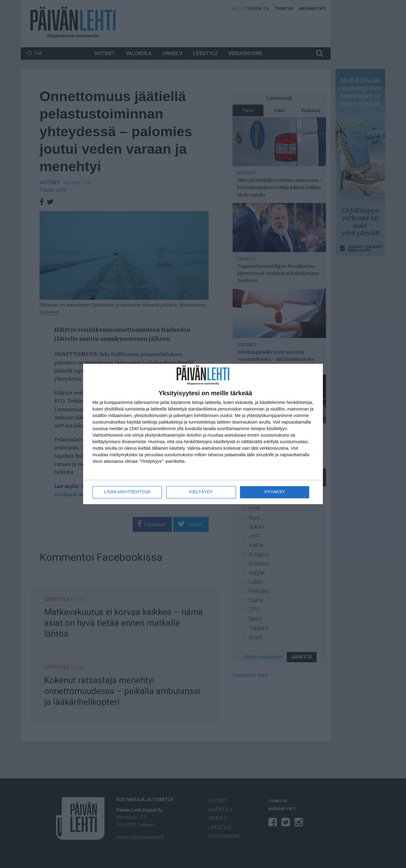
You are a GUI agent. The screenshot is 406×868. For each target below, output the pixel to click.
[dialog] (203, 434)
